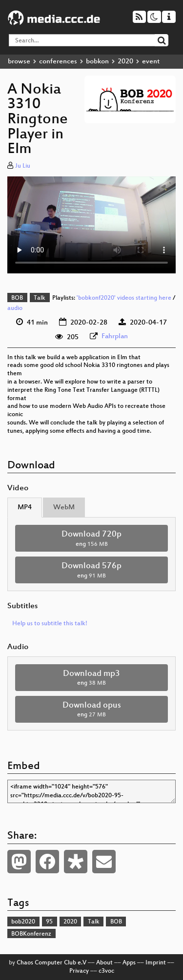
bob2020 (23, 922)
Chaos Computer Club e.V (51, 963)
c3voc (106, 971)
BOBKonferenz (31, 934)
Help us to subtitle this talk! (50, 624)
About (104, 963)
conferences (58, 62)
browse (19, 62)
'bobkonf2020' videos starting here (124, 298)
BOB (17, 298)
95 (49, 922)
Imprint (156, 963)
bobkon (97, 62)
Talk (40, 298)
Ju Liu (23, 166)
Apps (129, 963)
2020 (125, 62)
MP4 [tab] (25, 508)
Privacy (79, 971)
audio (15, 308)
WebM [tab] (64, 508)
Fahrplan (115, 336)
